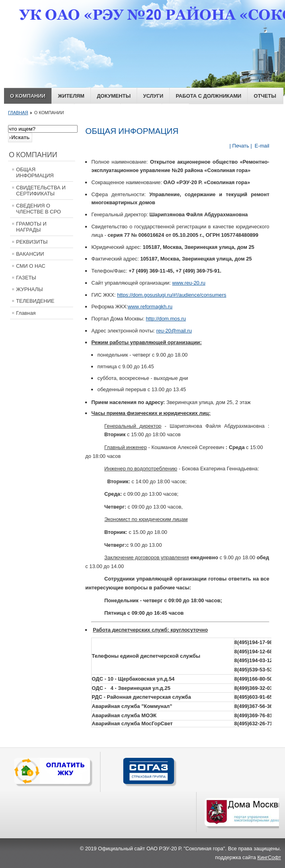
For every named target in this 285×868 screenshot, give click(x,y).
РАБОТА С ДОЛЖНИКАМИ (208, 96)
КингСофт (269, 857)
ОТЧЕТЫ (265, 96)
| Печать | (241, 146)
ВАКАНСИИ (30, 254)
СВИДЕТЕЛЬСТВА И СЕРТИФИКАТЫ (41, 191)
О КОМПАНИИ (28, 96)
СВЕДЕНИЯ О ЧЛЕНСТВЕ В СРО (39, 209)
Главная (26, 313)
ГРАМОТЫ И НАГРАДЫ (31, 227)
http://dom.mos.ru (166, 319)
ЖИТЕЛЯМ (71, 96)
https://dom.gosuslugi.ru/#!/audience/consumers (172, 295)
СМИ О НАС (31, 266)
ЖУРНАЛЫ (30, 289)
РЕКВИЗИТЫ (32, 242)
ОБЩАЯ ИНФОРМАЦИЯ (35, 172)
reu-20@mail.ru (174, 331)
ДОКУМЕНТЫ (114, 96)
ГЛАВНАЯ (18, 113)
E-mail (261, 146)
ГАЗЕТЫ (26, 278)
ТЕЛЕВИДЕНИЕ (35, 301)
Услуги (153, 96)
